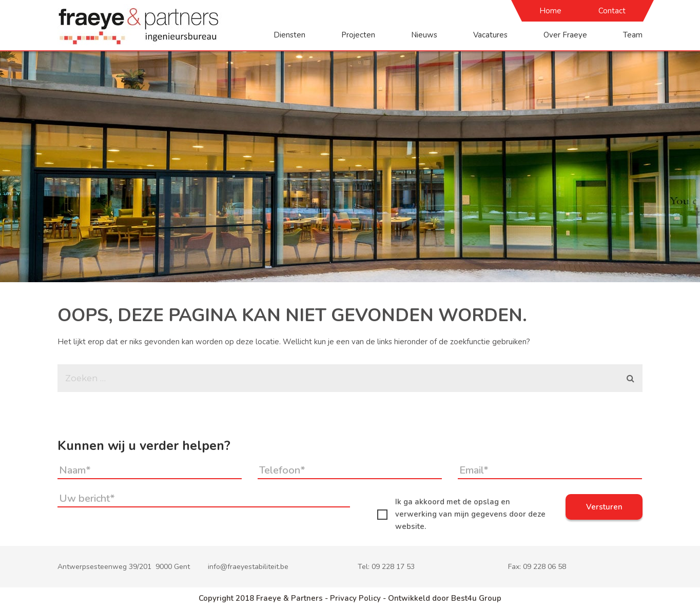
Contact (612, 11)
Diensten (289, 35)
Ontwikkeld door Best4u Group (445, 598)
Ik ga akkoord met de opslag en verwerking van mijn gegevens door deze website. (461, 514)
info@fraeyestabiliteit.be (248, 567)
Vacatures (490, 35)
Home (550, 11)
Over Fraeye (565, 35)
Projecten (358, 35)
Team (633, 35)
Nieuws (424, 35)
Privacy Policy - (359, 598)
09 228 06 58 (545, 567)
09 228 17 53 (393, 567)
